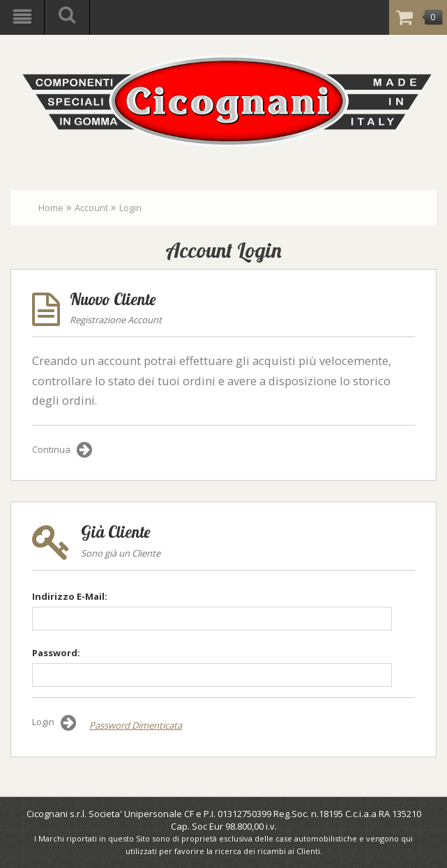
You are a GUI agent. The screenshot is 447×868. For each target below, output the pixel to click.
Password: (56, 653)
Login (130, 208)
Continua (62, 450)
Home (51, 208)
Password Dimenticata (136, 725)
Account (91, 208)
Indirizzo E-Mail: (70, 596)
